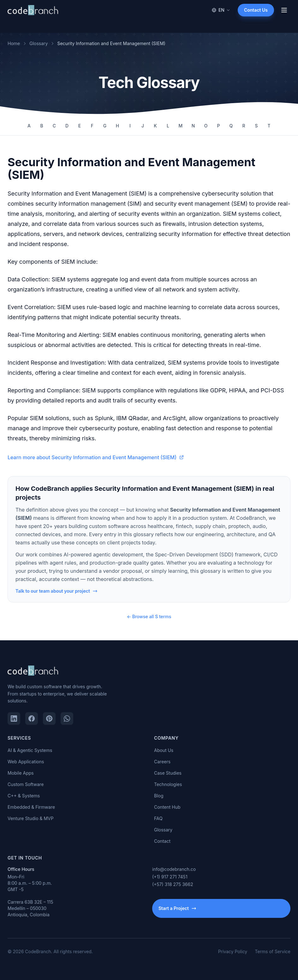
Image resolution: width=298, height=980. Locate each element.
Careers (162, 762)
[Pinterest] (49, 719)
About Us (164, 750)
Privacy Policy (233, 951)
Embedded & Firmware (31, 807)
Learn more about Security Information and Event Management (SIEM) (96, 457)
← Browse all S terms (149, 616)
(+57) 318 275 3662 (173, 884)
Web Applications (26, 762)
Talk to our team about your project (57, 591)
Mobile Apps (21, 773)
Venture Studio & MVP (31, 818)
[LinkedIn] (14, 719)
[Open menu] (284, 10)
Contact (162, 841)
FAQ (158, 818)
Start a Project (177, 908)
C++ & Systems (24, 796)
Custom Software (26, 784)
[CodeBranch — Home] (33, 10)
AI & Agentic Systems (30, 750)
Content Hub (167, 807)
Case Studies (168, 773)
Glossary (39, 43)
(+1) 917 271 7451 (170, 877)
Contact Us (256, 10)
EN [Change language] (221, 10)
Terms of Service (273, 951)
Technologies (168, 784)
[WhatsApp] (67, 719)
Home (14, 43)
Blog (159, 796)
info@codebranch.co (174, 869)
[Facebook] (32, 719)
